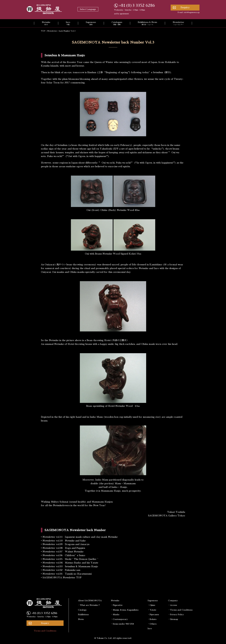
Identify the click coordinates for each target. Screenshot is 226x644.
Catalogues (117, 23)
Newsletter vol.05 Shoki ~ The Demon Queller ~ (70, 559)
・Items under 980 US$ (122, 624)
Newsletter (178, 23)
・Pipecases (153, 614)
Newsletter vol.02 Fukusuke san (61, 570)
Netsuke (46, 23)
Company (173, 601)
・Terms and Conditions (180, 610)
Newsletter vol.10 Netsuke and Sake (64, 541)
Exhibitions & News (147, 23)
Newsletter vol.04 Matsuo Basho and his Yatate (70, 563)
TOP (43, 31)
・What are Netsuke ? (89, 605)
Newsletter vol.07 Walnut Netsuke (63, 552)
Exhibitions (83, 614)
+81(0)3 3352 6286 (137, 5)
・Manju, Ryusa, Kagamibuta (125, 610)
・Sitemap (173, 619)
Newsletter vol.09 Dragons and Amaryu (66, 544)
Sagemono (91, 23)
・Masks (115, 614)
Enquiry (185, 7)
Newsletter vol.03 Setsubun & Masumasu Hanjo (70, 567)
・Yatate (152, 610)
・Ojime (151, 605)
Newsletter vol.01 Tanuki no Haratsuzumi (67, 574)
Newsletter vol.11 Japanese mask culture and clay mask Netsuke (80, 537)
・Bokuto (152, 619)
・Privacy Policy (176, 614)
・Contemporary (119, 619)
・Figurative (117, 605)
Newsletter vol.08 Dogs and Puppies (64, 548)
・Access (173, 605)
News (81, 619)
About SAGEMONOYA (90, 601)
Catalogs (82, 610)
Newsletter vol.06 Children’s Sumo (64, 555)
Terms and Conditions (45, 631)
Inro (68, 23)
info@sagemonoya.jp (192, 12)
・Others (152, 624)
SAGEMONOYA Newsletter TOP (62, 578)
